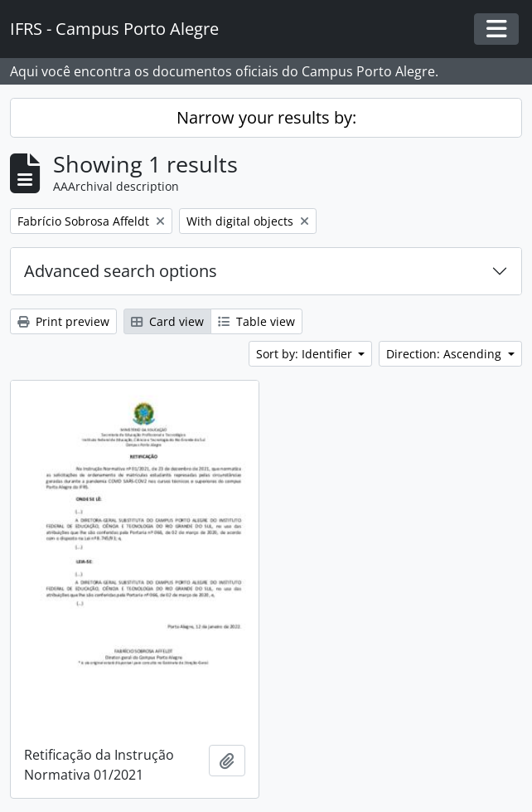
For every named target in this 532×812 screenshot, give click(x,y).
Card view (167, 321)
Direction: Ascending (445, 354)
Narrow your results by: (266, 117)
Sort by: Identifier (306, 354)
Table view (256, 321)
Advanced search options (121, 271)
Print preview (63, 321)
